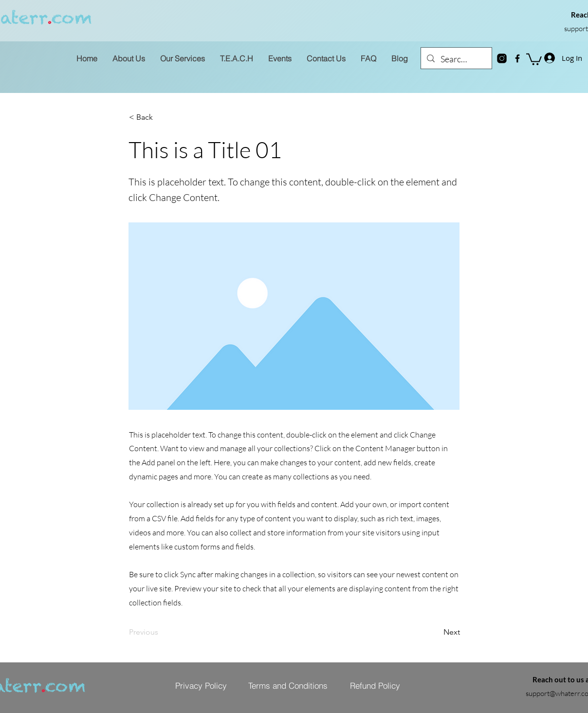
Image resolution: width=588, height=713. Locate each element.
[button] (534, 59)
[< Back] (161, 117)
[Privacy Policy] (201, 686)
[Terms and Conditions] (288, 686)
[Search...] (456, 59)
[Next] (436, 632)
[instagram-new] (502, 58)
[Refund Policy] (375, 686)
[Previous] (161, 632)
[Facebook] (517, 58)
